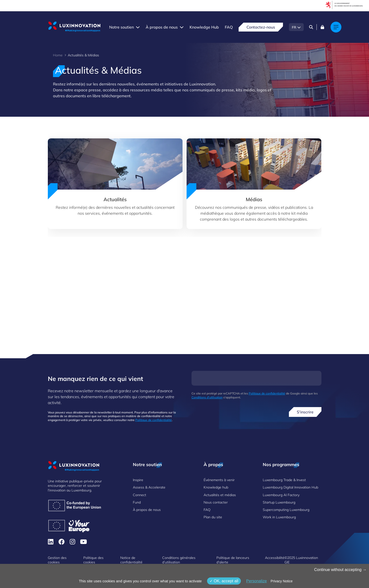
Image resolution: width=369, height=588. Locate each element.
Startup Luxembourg (279, 502)
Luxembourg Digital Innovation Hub (290, 487)
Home (58, 55)
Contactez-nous (261, 27)
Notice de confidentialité (131, 560)
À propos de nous (162, 27)
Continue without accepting (340, 570)
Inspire (138, 480)
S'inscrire (305, 412)
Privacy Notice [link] (282, 581)
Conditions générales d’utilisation (179, 560)
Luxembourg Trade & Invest (284, 480)
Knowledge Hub (204, 27)
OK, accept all (224, 581)
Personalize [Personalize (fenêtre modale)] (257, 581)
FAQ (229, 27)
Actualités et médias (220, 495)
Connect (140, 495)
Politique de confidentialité (154, 420)
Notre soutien (122, 27)
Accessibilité (275, 558)
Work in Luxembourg (279, 517)
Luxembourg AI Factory (281, 495)
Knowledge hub (216, 487)
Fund (137, 502)
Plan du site (213, 517)
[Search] (311, 27)
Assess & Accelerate (149, 487)
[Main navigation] (336, 27)
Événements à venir (219, 480)
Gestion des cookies (57, 560)
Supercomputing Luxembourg (286, 510)
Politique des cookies (93, 560)
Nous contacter (216, 502)
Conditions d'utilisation (207, 397)
